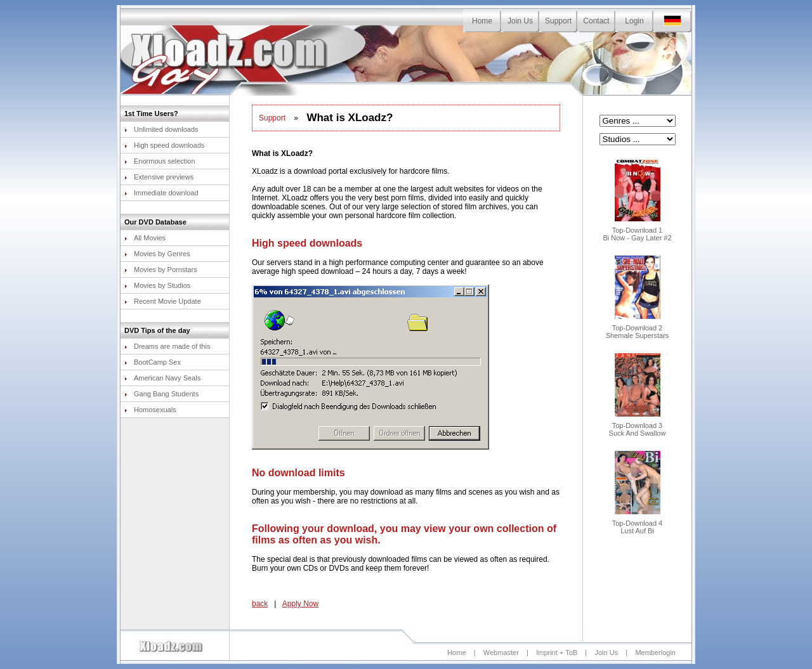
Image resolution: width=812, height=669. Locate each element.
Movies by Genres (157, 254)
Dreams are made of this (167, 346)
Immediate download (161, 193)
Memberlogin (655, 653)
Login (634, 21)
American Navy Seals (162, 378)
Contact (596, 21)
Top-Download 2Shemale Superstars (638, 328)
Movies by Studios (157, 285)
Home (482, 21)
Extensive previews (159, 177)
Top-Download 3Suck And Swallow (638, 426)
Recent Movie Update (163, 301)
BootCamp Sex (153, 362)
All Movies (145, 238)
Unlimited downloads (161, 129)
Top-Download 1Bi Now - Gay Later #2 (637, 231)
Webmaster (501, 653)
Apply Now (300, 604)
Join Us (520, 21)
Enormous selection (160, 161)
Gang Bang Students (161, 394)
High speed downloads (164, 145)
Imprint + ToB (557, 653)
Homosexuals (150, 410)
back (260, 604)
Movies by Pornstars (161, 270)
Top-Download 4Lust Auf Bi (638, 524)
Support (558, 21)
